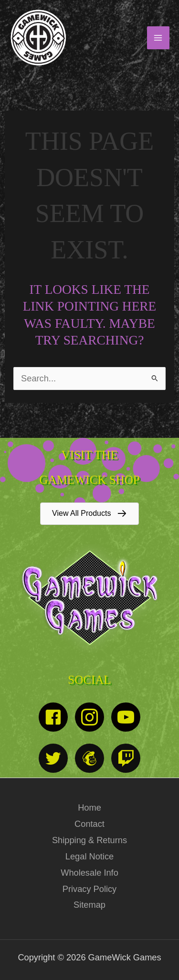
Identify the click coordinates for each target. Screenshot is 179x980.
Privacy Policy (89, 889)
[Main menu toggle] (158, 38)
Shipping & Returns (89, 840)
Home (89, 807)
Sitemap (89, 905)
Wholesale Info (89, 873)
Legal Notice (89, 856)
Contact (89, 824)
